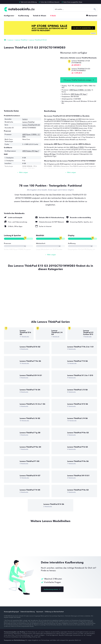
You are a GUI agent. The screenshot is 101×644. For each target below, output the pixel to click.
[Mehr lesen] (23, 172)
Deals (54, 16)
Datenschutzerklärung (28, 612)
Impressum (40, 612)
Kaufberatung (24, 16)
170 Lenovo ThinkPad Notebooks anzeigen (77, 80)
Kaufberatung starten (51, 589)
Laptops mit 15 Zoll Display (56, 119)
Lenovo (11, 40)
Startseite (5, 40)
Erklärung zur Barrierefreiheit (54, 612)
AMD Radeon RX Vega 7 (79, 94)
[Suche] (75, 9)
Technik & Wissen (40, 16)
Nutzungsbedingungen (11, 612)
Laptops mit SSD (75, 119)
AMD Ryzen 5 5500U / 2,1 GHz (80, 90)
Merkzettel (93, 16)
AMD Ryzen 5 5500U (77, 147)
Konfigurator (9, 16)
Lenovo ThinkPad (21, 40)
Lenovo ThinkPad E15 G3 (38, 40)
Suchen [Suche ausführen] (95, 9)
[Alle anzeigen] (50, 255)
